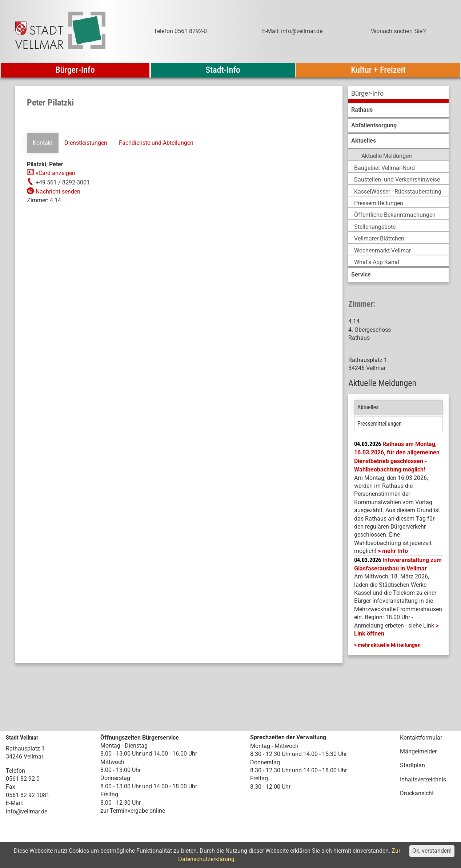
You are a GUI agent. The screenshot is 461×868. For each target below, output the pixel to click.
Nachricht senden (58, 192)
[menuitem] (398, 94)
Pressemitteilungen (380, 424)
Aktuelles (368, 407)
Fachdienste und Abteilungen (156, 143)
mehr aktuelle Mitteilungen (389, 645)
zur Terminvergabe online (133, 811)
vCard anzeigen (55, 173)
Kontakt (43, 143)
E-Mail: (15, 803)
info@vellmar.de (27, 811)
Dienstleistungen (86, 143)
